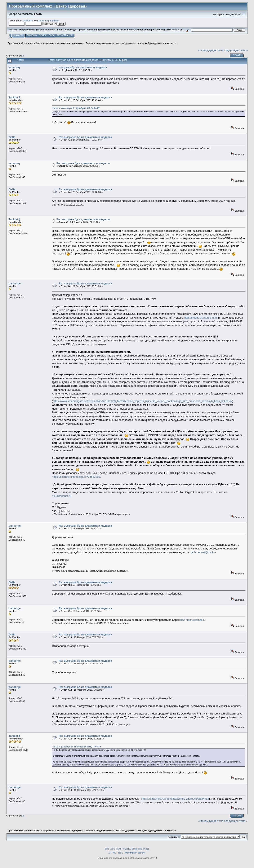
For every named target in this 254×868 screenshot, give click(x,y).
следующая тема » (236, 50)
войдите (28, 20)
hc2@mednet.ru (62, 496)
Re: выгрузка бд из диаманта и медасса (85, 97)
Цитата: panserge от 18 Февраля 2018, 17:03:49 (77, 747)
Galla (12, 137)
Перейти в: (174, 837)
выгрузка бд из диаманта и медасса (83, 67)
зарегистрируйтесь (49, 20)
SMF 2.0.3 (110, 849)
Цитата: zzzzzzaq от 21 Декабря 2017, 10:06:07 (76, 108)
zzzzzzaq (14, 67)
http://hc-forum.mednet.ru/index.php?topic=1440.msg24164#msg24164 (147, 30)
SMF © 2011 (124, 849)
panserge (15, 283)
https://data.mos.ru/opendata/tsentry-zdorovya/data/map (175, 799)
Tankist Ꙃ (14, 97)
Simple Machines (141, 849)
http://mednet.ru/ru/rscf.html (201, 318)
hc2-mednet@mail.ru (203, 552)
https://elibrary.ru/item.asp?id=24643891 (76, 477)
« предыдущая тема (211, 50)
